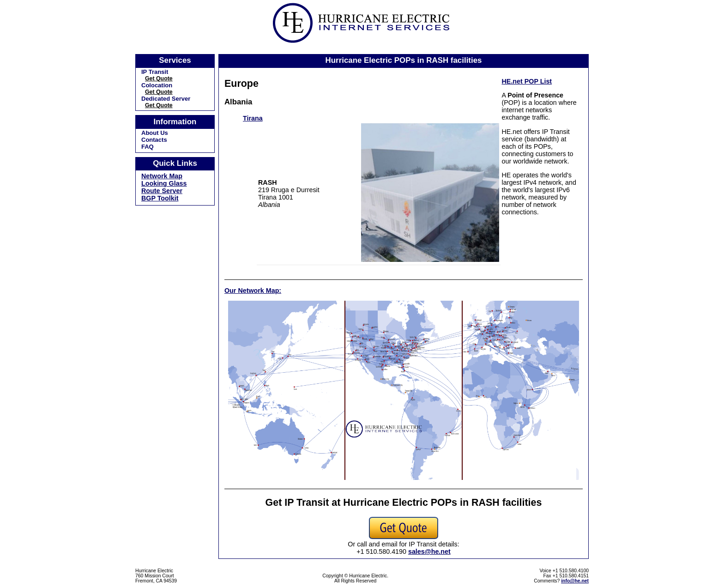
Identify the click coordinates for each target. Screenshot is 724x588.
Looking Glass (164, 183)
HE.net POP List (527, 81)
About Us (155, 133)
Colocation (157, 85)
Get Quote (159, 79)
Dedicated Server (166, 99)
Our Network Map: (253, 291)
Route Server (162, 191)
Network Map (162, 176)
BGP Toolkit (160, 198)
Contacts (154, 140)
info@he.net (575, 581)
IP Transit (155, 72)
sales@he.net (429, 552)
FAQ (148, 147)
